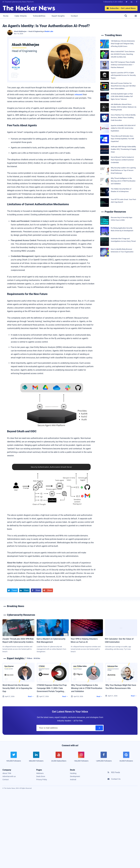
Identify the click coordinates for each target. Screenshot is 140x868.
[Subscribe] (99, 728)
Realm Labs (49, 31)
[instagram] (81, 758)
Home (6, 16)
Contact (74, 16)
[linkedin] (36, 758)
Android (73, 780)
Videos (29, 658)
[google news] (126, 757)
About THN (7, 773)
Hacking (73, 773)
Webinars (40, 773)
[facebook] (104, 758)
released (79, 95)
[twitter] (14, 758)
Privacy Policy (42, 780)
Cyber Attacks (21, 16)
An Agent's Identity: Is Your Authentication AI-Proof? (46, 26)
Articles (37, 658)
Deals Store (41, 776)
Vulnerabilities (39, 16)
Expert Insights (58, 16)
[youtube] (59, 758)
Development (75, 776)
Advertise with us (9, 776)
